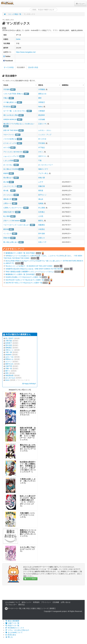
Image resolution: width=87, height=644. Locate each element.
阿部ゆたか (9, 359)
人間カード (7, 203)
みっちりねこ (8, 165)
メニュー (80, 4)
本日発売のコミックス (15, 628)
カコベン (9, 362)
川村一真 (9, 352)
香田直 (41, 191)
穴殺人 (6, 98)
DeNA (18, 39)
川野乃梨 (9, 341)
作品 (28, 608)
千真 (40, 160)
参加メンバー (27, 602)
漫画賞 (52, 608)
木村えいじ (9, 350)
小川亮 (41, 216)
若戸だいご (42, 195)
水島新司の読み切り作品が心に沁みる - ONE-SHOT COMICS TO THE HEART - (35, 269)
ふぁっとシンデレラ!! (11, 156)
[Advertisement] (39, 309)
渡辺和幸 (42, 115)
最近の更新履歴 (12, 621)
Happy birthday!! (29, 384)
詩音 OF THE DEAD (11, 130)
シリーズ (45, 608)
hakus (40, 107)
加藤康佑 (42, 225)
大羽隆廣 (42, 89)
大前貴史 (42, 229)
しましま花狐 (8, 160)
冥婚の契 (7, 238)
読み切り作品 (33, 67)
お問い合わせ (66, 602)
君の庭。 (7, 191)
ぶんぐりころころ (10, 186)
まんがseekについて (13, 602)
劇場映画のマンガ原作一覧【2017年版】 (21, 253)
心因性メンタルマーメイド (13, 208)
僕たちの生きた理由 (11, 115)
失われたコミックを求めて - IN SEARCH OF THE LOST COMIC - (30, 266)
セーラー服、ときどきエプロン (15, 111)
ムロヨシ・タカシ (45, 130)
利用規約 (36, 602)
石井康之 (42, 212)
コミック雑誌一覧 (15, 14)
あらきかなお (10, 378)
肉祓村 (6, 173)
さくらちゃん (8, 195)
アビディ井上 (43, 173)
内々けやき (42, 139)
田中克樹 (42, 234)
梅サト (8, 371)
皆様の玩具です (9, 212)
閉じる (9, 637)
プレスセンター (11, 605)
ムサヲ (41, 182)
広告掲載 (56, 602)
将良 (7, 373)
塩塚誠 (41, 203)
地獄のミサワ (43, 169)
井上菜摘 (42, 208)
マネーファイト (9, 135)
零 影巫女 (7, 107)
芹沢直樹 (42, 143)
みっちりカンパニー (46, 165)
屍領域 (6, 229)
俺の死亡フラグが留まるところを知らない (19, 124)
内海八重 (42, 178)
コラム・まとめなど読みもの (17, 630)
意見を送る (11, 635)
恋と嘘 (6, 182)
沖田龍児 (42, 102)
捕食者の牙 (7, 199)
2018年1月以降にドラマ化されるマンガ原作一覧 (23, 277)
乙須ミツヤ (42, 124)
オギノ (41, 152)
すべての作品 (9, 67)
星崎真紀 (9, 348)
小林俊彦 (42, 111)
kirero (7, 380)
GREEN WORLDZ (10, 119)
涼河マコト (42, 156)
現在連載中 (21, 67)
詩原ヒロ (42, 238)
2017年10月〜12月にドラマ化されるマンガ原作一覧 (25, 280)
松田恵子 (9, 343)
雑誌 (39, 608)
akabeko (8, 355)
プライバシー (46, 602)
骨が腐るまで (8, 178)
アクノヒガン (13, 152)
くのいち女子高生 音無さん (13, 94)
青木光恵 (9, 345)
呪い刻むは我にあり (11, 242)
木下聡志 (42, 147)
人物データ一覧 (12, 623)
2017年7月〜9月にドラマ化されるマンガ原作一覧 (24, 283)
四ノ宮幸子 (9, 338)
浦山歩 (41, 199)
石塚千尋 (9, 366)
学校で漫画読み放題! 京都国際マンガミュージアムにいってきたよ (30, 272)
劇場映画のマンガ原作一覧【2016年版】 (21, 274)
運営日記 (22, 605)
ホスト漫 (7, 147)
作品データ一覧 (12, 625)
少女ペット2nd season (12, 221)
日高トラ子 (42, 242)
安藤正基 (42, 186)
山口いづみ (9, 357)
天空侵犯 (7, 89)
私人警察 (7, 216)
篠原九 (41, 221)
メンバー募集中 (30, 579)
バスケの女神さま (10, 139)
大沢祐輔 (42, 119)
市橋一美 (9, 368)
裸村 (40, 98)
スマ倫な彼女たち (10, 102)
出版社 (33, 608)
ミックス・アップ (45, 135)
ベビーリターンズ (16, 225)
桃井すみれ (9, 364)
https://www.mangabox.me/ (26, 52)
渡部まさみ (42, 94)
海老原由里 (9, 375)
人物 (23, 608)
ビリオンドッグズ (10, 143)
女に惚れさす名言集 (11, 169)
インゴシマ (7, 234)
